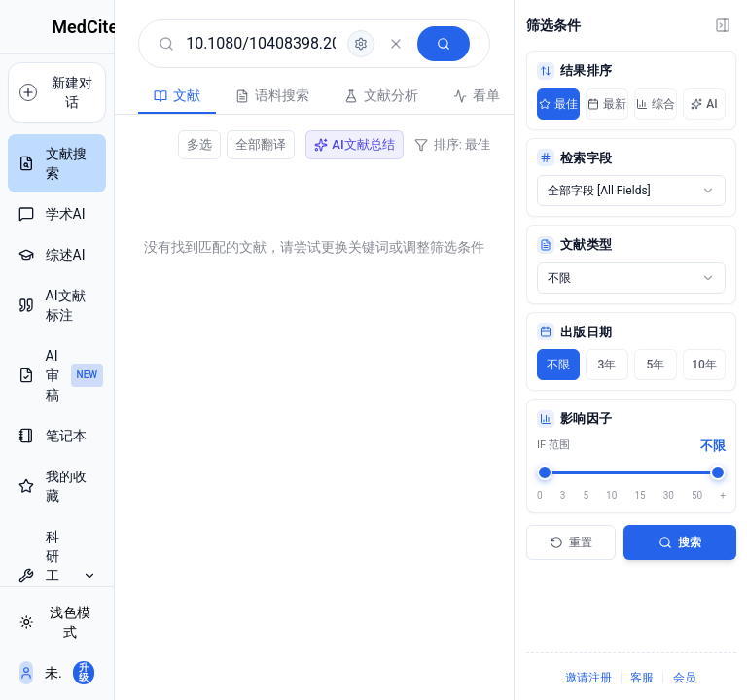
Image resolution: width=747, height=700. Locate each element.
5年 (656, 365)
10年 (704, 365)
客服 (642, 678)
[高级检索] (361, 44)
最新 (607, 104)
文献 (124, 95)
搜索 (680, 542)
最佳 (558, 104)
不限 (558, 365)
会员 (685, 678)
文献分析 (329, 95)
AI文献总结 (354, 144)
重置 (571, 542)
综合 (656, 104)
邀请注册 (588, 678)
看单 (424, 95)
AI (704, 104)
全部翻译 (261, 144)
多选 (199, 144)
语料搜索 (220, 95)
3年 (607, 365)
